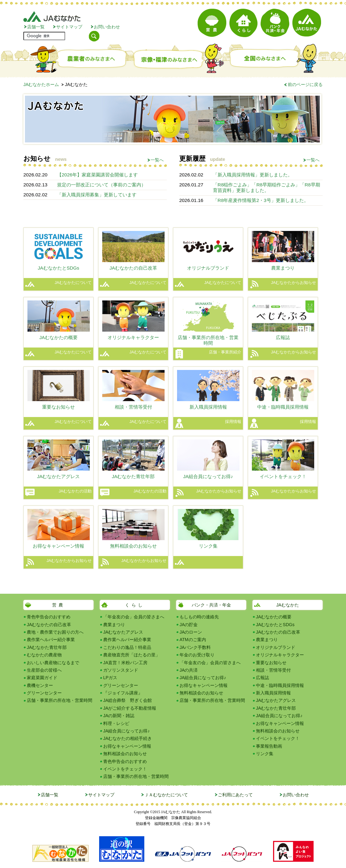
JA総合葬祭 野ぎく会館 (127, 700)
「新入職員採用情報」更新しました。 (253, 175)
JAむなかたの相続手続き (127, 738)
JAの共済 (189, 670)
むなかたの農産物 (44, 655)
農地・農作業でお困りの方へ (55, 632)
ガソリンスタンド (121, 670)
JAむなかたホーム (41, 84)
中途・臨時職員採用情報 (280, 685)
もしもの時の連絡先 (199, 617)
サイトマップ (69, 27)
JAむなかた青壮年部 (47, 647)
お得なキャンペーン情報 (127, 746)
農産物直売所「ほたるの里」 (132, 655)
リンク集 (265, 754)
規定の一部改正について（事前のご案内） (101, 185)
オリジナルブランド (276, 647)
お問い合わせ (107, 27)
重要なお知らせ (271, 663)
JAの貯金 (189, 625)
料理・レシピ (116, 723)
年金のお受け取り (197, 655)
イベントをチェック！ (125, 769)
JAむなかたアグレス (123, 632)
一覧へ (157, 160)
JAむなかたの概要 (274, 617)
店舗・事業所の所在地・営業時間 (60, 700)
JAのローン (191, 632)
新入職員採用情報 (273, 693)
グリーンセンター (44, 693)
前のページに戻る (305, 84)
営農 (59, 605)
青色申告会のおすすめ (49, 617)
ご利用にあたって (235, 795)
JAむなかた (287, 605)
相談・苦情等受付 (273, 670)
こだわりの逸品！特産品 (127, 647)
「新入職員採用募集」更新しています (97, 195)
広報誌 (262, 678)
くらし (135, 605)
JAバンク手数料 (195, 647)
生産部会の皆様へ (44, 670)
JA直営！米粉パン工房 (125, 663)
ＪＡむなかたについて (166, 795)
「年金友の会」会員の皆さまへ (134, 617)
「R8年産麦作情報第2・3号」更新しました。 (261, 200)
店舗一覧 (36, 27)
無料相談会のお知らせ (125, 754)
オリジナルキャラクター (280, 655)
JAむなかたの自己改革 (49, 625)
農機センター (40, 685)
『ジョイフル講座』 (123, 693)
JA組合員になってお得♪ (126, 731)
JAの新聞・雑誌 (119, 716)
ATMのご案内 (193, 640)
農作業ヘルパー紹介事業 (51, 640)
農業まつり (114, 625)
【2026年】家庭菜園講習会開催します (97, 175)
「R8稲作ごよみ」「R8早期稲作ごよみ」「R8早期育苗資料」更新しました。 (267, 187)
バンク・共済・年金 (211, 605)
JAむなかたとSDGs (275, 625)
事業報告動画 (269, 746)
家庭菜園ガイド (42, 678)
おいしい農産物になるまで (53, 663)
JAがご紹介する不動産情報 (130, 708)
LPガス (110, 678)
